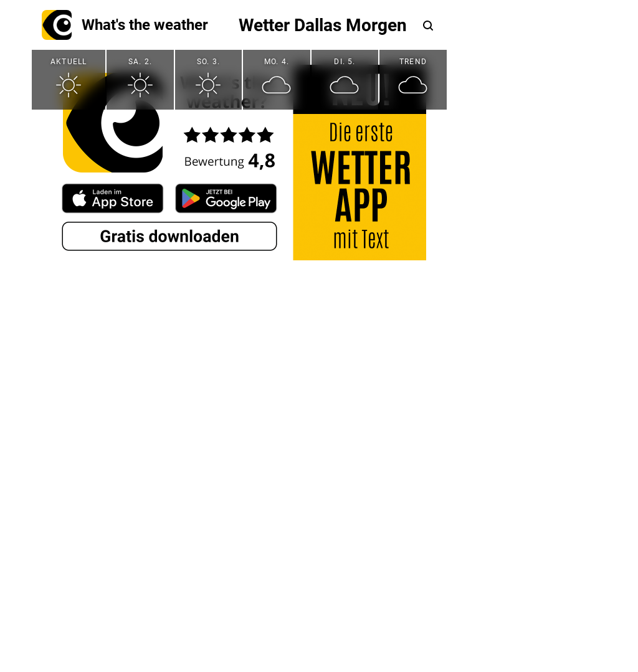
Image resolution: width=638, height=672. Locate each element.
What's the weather (125, 25)
